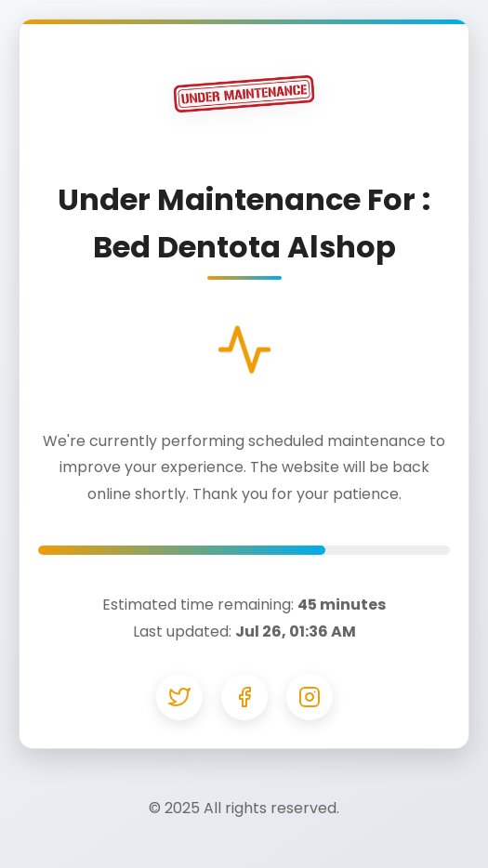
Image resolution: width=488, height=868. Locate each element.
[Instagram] (310, 697)
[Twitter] (179, 697)
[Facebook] (244, 697)
